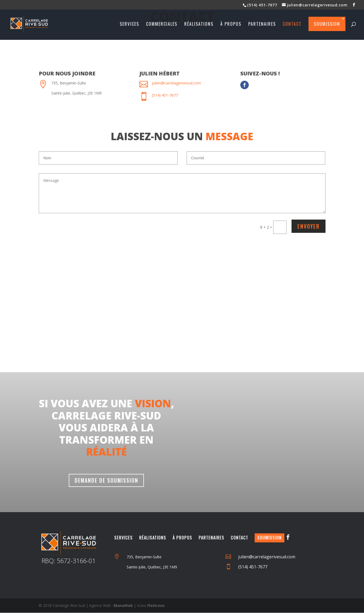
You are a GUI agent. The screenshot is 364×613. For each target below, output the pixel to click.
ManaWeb (123, 606)
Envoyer (309, 226)
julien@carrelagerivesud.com (176, 83)
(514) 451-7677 (262, 5)
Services (129, 25)
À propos (231, 25)
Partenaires (262, 25)
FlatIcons (156, 606)
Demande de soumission (106, 481)
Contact (292, 25)
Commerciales (162, 25)
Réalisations (199, 25)
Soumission (327, 24)
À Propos (182, 538)
